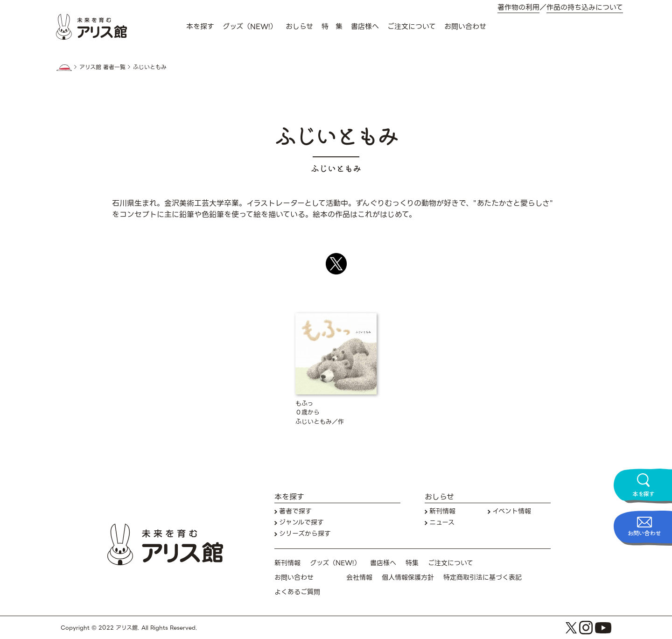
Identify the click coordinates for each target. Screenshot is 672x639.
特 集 (332, 27)
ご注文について (412, 27)
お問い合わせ (465, 27)
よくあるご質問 (297, 592)
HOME (64, 68)
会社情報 (359, 578)
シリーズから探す (305, 534)
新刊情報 (442, 511)
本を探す (200, 27)
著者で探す (295, 511)
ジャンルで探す (301, 523)
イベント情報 (512, 511)
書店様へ (365, 27)
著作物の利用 (518, 8)
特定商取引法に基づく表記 (483, 578)
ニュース (442, 523)
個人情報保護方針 (408, 578)
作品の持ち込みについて (585, 8)
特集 (412, 563)
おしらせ (299, 27)
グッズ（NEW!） (250, 27)
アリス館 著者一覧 (102, 67)
